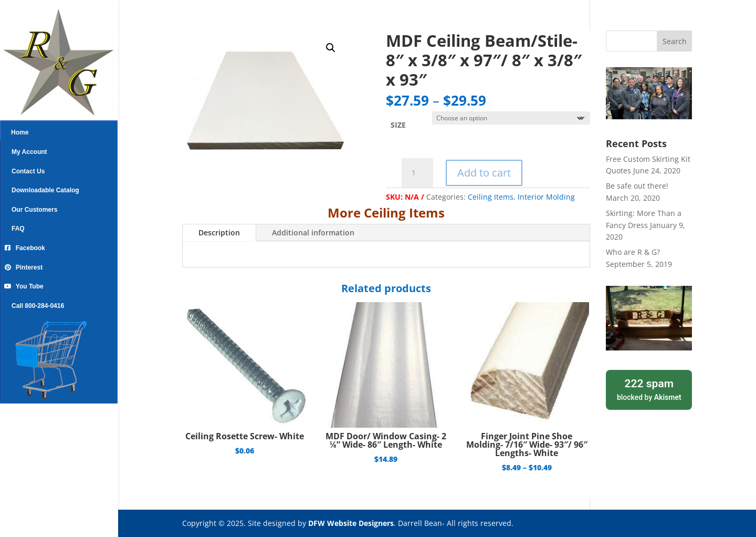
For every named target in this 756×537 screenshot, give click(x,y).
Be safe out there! (637, 186)
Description (219, 233)
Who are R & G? (633, 252)
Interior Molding (546, 197)
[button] (331, 48)
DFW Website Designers (351, 523)
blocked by (649, 389)
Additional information (313, 233)
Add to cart (484, 173)
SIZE (398, 125)
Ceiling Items (491, 197)
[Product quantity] (417, 173)
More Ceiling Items (386, 213)
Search (675, 41)
